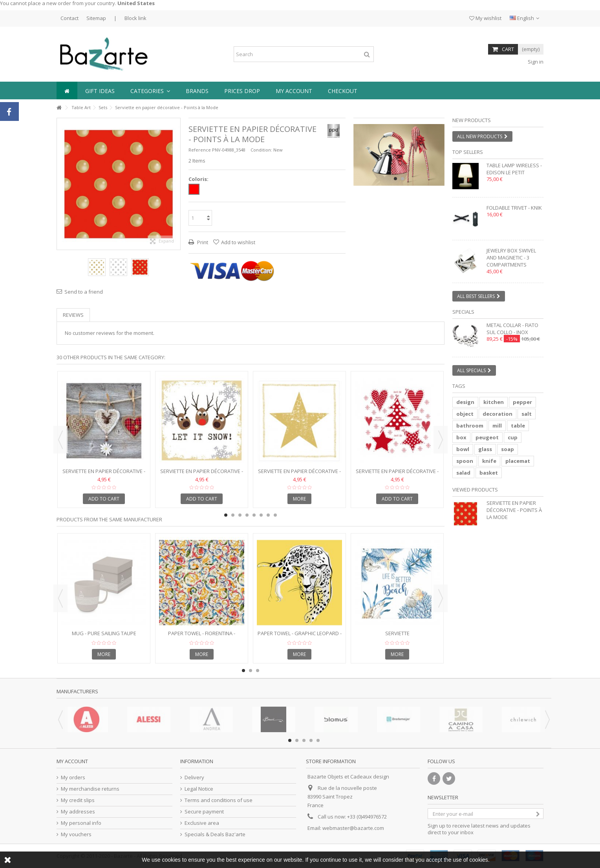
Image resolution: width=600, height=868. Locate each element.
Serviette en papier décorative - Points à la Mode (514, 510)
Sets (103, 107)
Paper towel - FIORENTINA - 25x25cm (202, 637)
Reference (200, 150)
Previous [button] (60, 440)
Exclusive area (202, 823)
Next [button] (441, 440)
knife (489, 461)
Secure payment (204, 812)
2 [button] (402, 179)
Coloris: (199, 179)
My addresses (78, 812)
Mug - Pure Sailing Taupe (104, 633)
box (461, 437)
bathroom (470, 426)
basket (489, 473)
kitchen (494, 402)
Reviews (73, 315)
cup (513, 437)
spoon (465, 461)
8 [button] (275, 515)
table (518, 426)
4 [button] (247, 515)
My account (72, 761)
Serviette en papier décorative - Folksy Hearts (104, 474)
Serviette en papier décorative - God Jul (397, 474)
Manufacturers (77, 691)
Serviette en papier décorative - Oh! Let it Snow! (202, 474)
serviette (397, 633)
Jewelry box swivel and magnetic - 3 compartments (511, 258)
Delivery (194, 778)
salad (463, 473)
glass (485, 449)
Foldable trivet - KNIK (514, 208)
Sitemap (96, 18)
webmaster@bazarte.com (353, 828)
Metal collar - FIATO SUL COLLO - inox (512, 329)
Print (202, 242)
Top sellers (468, 152)
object (465, 414)
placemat (518, 461)
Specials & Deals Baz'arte (215, 834)
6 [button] (261, 515)
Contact (70, 18)
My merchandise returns (90, 789)
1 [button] (395, 179)
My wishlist (485, 18)
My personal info (81, 823)
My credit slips (78, 800)
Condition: (261, 150)
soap (508, 449)
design (465, 402)
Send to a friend (84, 292)
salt (527, 414)
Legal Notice (199, 789)
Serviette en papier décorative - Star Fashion (299, 474)
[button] (150, 90)
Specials (463, 312)
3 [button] (240, 515)
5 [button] (254, 515)
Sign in (535, 62)
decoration (498, 414)
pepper (522, 402)
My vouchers (76, 834)
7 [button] (268, 515)
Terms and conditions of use (219, 800)
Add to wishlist (238, 242)
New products (472, 120)
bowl (463, 449)
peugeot (487, 437)
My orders (73, 778)
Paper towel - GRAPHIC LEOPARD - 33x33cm (300, 637)
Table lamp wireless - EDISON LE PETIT (514, 169)
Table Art (81, 107)
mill (497, 426)
